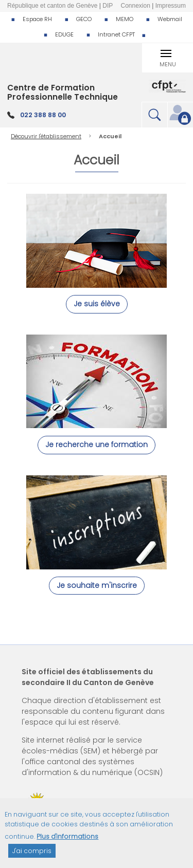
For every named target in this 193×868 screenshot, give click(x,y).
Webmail (170, 19)
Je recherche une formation (97, 445)
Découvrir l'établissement (46, 136)
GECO (84, 19)
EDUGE (64, 34)
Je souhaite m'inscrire (97, 585)
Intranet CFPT (116, 34)
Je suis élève (97, 304)
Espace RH (37, 19)
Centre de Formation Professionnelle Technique (63, 92)
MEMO (125, 19)
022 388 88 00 (43, 115)
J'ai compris (32, 856)
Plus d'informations (67, 842)
